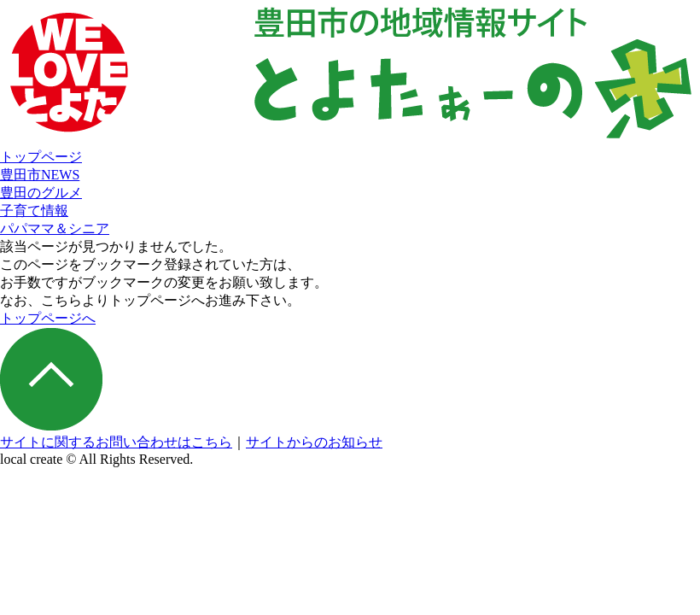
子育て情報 (34, 211)
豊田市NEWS (40, 175)
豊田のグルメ (41, 193)
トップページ (41, 157)
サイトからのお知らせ (314, 442)
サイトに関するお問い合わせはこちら (116, 442)
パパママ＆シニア (55, 228)
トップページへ (48, 318)
